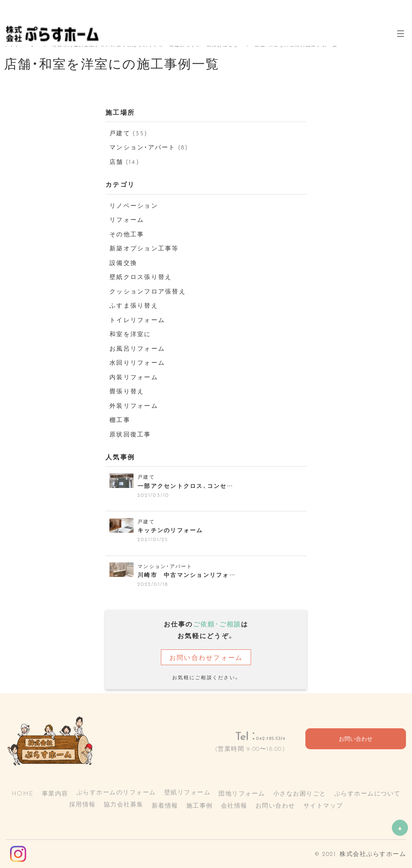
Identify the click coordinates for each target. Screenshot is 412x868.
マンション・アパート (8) (149, 147)
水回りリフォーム (137, 362)
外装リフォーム (134, 405)
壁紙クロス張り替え (141, 277)
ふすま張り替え (134, 305)
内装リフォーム (134, 377)
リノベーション (134, 205)
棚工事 (120, 420)
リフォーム (127, 219)
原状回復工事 (130, 434)
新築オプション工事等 (144, 248)
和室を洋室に (130, 334)
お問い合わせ (356, 739)
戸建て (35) (129, 133)
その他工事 (127, 234)
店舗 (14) (125, 161)
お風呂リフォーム (137, 348)
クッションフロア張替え (148, 291)
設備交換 (123, 262)
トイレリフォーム (137, 320)
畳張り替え (127, 391)
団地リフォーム (242, 793)
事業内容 (55, 793)
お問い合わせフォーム (206, 657)
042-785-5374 (253, 736)
